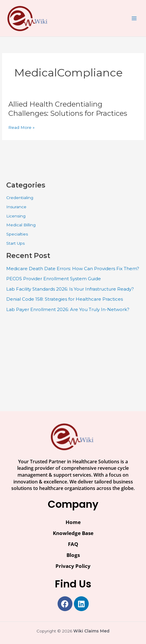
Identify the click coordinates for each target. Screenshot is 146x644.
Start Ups (15, 243)
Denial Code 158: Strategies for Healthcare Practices (65, 299)
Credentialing (20, 198)
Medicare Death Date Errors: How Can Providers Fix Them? (73, 269)
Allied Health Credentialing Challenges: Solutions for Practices (68, 109)
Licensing (16, 216)
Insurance (16, 207)
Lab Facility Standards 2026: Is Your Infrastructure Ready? (70, 289)
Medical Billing (21, 225)
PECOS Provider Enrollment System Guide (54, 279)
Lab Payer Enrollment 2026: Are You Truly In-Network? (68, 309)
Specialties (17, 234)
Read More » (22, 128)
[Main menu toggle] (134, 18)
